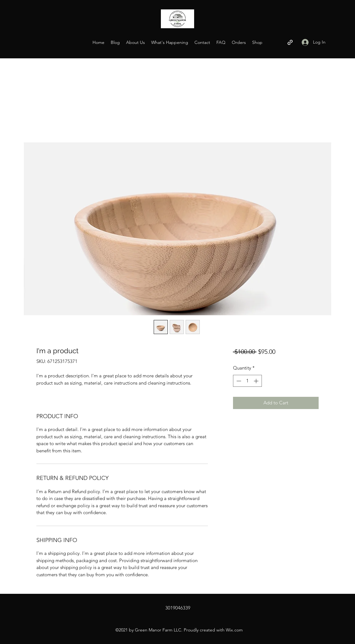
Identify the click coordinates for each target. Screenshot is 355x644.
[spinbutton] (247, 381)
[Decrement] (238, 381)
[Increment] (257, 381)
